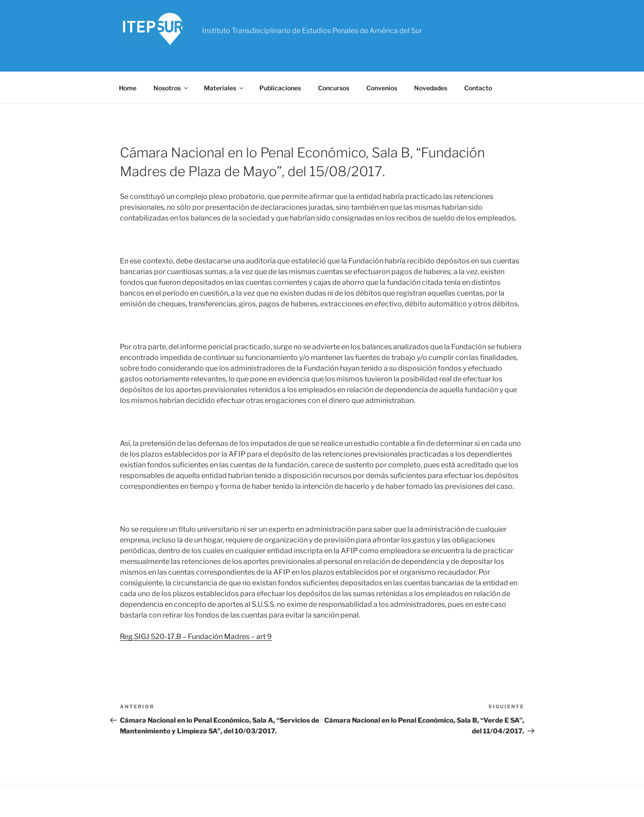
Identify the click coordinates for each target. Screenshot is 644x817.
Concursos (334, 88)
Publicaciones (280, 88)
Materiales (224, 88)
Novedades (431, 88)
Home (128, 88)
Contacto (478, 88)
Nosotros (171, 88)
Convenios (382, 88)
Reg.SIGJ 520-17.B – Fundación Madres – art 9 (196, 637)
